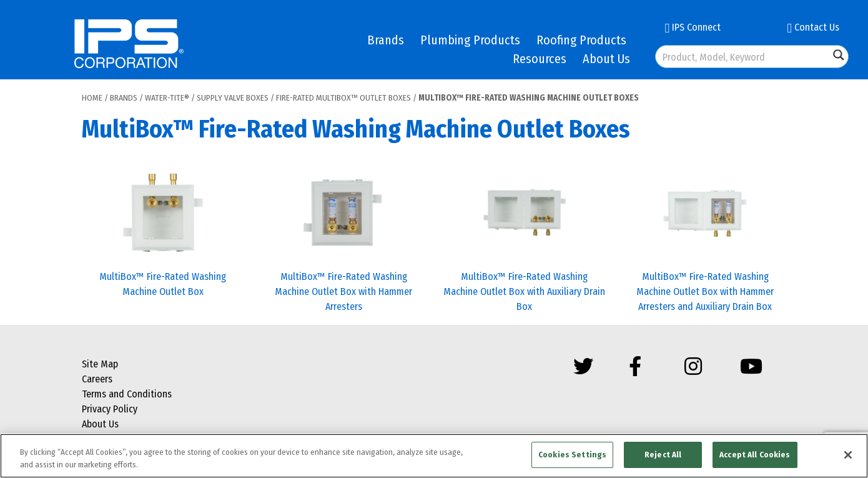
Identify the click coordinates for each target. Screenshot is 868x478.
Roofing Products (581, 40)
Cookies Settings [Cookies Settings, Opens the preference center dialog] (572, 455)
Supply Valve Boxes (233, 98)
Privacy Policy (110, 409)
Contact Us (813, 27)
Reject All (663, 455)
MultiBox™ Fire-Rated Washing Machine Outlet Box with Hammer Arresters (343, 291)
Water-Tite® (167, 98)
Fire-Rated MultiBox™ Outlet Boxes (343, 98)
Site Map (100, 364)
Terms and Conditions (127, 394)
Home (92, 98)
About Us (606, 59)
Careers (97, 379)
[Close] (848, 455)
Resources (540, 59)
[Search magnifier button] (839, 55)
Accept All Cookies (755, 455)
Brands (386, 40)
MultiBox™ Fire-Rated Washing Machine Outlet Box (163, 284)
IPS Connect (693, 27)
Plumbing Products (470, 40)
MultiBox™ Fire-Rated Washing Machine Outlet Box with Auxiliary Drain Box (524, 291)
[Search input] (743, 57)
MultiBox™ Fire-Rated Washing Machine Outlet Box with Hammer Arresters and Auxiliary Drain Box (705, 291)
